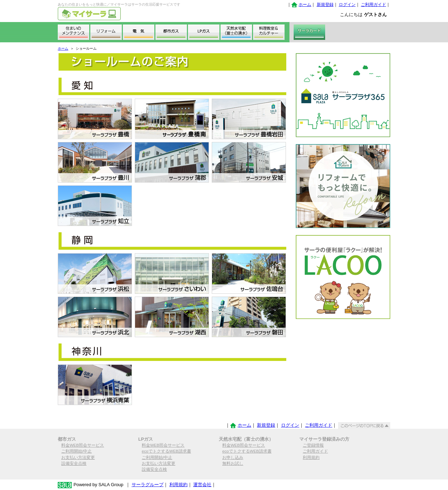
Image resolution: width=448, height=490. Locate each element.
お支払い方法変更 (78, 457)
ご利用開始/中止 (76, 451)
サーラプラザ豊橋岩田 (249, 119)
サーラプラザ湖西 (172, 317)
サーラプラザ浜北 (95, 317)
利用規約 (311, 457)
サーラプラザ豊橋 (95, 119)
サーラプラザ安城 (249, 162)
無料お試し (233, 463)
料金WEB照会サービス (83, 445)
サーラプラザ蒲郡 (172, 162)
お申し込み (233, 457)
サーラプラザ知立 (95, 206)
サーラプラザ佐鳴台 (249, 274)
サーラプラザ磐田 (249, 317)
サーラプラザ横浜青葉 (95, 385)
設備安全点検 (74, 463)
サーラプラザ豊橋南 (172, 119)
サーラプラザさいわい (172, 274)
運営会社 (202, 485)
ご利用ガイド (373, 5)
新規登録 (325, 5)
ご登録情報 (313, 445)
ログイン (347, 5)
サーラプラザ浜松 (95, 274)
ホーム (305, 5)
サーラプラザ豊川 (95, 162)
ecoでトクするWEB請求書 (166, 451)
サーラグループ (148, 485)
